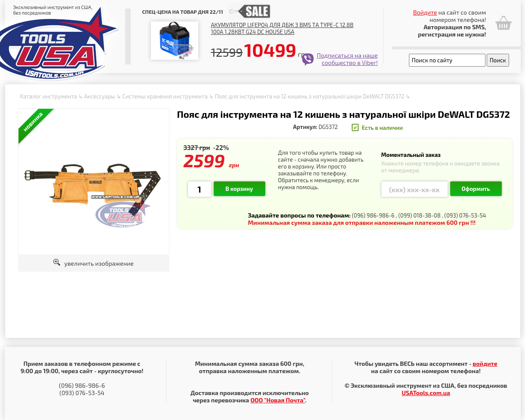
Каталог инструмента (49, 96)
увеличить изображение (94, 263)
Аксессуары (100, 96)
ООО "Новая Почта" (278, 400)
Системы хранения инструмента (165, 96)
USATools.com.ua (426, 393)
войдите (485, 363)
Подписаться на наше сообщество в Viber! (347, 59)
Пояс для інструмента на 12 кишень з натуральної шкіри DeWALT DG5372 (310, 96)
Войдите (425, 12)
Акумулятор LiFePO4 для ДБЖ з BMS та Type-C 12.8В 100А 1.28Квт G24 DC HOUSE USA (282, 28)
